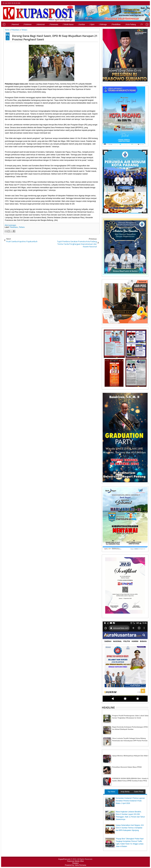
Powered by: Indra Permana (75, 865)
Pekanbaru (14, 227)
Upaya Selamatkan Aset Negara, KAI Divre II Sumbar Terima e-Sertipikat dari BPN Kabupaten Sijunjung (130, 828)
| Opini (86, 24)
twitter (136, 3)
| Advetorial (34, 24)
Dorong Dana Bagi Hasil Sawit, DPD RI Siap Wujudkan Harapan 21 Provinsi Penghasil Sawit (55, 38)
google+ (143, 3)
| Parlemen (21, 24)
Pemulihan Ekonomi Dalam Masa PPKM (127, 767)
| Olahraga (97, 24)
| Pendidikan (110, 24)
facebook (139, 3)
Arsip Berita (125, 792)
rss (147, 3)
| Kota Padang (124, 24)
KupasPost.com (64, 859)
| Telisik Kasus (62, 24)
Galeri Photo (139, 792)
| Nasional (9, 24)
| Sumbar (75, 24)
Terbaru (22, 227)
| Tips (136, 24)
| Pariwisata (47, 24)
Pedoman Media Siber (75, 861)
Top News (111, 792)
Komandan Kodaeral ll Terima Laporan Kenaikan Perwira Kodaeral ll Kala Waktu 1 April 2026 (130, 801)
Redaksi (75, 863)
